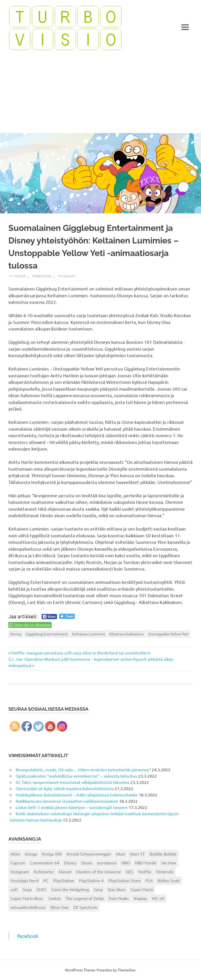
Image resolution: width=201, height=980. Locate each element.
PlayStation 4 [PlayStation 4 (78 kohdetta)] (91, 880)
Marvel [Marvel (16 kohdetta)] (65, 871)
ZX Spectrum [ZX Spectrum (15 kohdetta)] (85, 907)
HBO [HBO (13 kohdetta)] (126, 863)
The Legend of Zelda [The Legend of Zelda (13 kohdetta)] (85, 898)
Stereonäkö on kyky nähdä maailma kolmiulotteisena (65, 788)
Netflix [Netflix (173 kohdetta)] (145, 871)
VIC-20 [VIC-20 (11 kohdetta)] (158, 898)
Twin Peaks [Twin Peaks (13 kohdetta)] (119, 898)
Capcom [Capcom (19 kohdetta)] (18, 863)
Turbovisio (42, 276)
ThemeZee (126, 970)
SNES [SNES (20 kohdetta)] (41, 889)
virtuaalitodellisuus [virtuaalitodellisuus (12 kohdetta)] (28, 907)
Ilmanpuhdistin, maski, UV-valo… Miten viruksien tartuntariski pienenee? (83, 770)
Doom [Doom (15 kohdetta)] (87, 863)
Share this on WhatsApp (32, 625)
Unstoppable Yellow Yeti (168, 634)
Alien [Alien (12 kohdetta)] (15, 854)
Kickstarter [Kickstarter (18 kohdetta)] (44, 871)
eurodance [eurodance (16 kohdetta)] (107, 863)
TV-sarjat (66, 276)
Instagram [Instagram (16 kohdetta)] (20, 871)
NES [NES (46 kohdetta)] (130, 871)
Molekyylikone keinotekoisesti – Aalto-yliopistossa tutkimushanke (77, 795)
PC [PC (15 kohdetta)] (46, 880)
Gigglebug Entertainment (47, 634)
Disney (16, 634)
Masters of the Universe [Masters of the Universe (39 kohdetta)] (99, 871)
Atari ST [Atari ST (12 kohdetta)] (137, 854)
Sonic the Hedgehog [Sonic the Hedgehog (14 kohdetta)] (70, 889)
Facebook (28, 936)
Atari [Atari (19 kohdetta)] (121, 854)
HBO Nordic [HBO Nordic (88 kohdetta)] (146, 863)
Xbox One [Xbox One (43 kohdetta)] (59, 907)
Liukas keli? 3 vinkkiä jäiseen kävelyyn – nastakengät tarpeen (72, 807)
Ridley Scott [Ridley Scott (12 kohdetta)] (169, 880)
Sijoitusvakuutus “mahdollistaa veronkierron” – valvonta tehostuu (76, 776)
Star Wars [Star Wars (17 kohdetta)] (117, 889)
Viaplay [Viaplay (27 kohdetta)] (140, 898)
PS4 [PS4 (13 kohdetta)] (149, 880)
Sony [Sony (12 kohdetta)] (98, 889)
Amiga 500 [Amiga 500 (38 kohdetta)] (52, 854)
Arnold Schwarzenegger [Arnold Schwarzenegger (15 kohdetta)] (89, 854)
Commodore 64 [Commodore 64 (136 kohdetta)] (45, 863)
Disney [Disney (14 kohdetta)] (70, 863)
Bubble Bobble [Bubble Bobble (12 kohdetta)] (163, 854)
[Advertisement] (100, 94)
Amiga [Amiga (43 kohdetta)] (31, 854)
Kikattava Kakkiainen (127, 634)
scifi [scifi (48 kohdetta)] (14, 889)
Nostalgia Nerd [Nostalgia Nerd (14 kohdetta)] (24, 880)
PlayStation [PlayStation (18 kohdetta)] (64, 880)
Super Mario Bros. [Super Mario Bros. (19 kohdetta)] (27, 898)
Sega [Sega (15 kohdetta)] (27, 889)
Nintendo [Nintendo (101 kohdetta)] (165, 871)
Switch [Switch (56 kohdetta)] (55, 898)
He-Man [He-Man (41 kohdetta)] (169, 863)
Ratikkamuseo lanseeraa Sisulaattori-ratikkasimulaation (67, 801)
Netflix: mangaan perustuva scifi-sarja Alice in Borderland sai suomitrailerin (81, 653)
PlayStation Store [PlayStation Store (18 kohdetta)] (125, 880)
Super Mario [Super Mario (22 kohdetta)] (142, 889)
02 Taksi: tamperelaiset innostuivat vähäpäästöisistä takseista (72, 782)
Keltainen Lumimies (89, 634)
